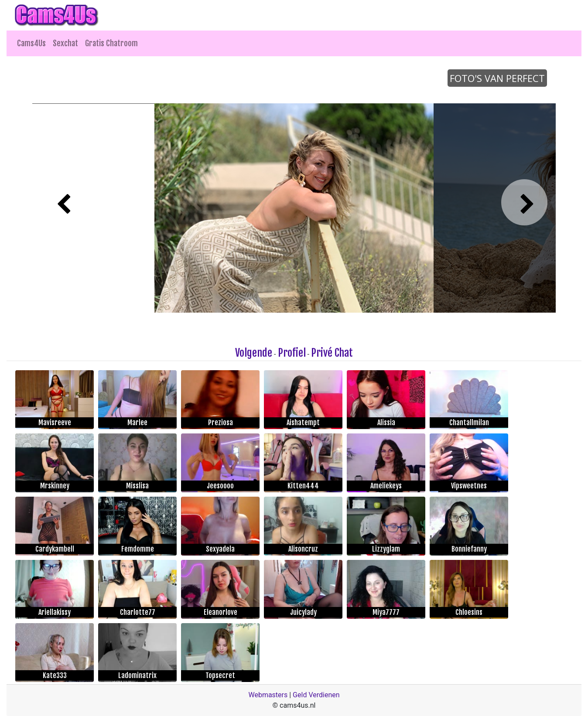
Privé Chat (332, 353)
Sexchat (65, 43)
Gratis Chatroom (111, 43)
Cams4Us (31, 43)
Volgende (254, 353)
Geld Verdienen (316, 695)
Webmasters (268, 695)
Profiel (292, 353)
